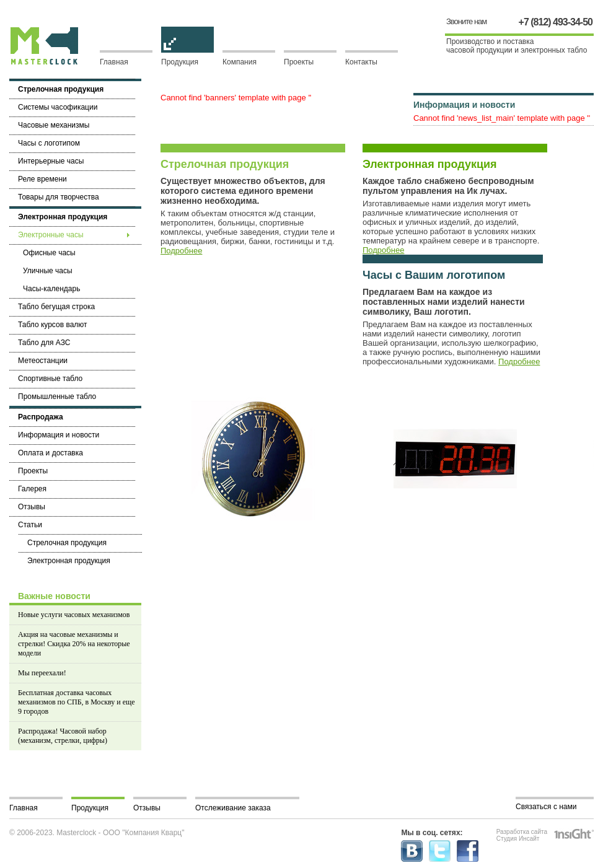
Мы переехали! (42, 673)
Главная (114, 62)
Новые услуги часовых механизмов (74, 615)
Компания (240, 62)
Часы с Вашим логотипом (434, 275)
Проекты (299, 62)
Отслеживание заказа (233, 808)
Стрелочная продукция (225, 164)
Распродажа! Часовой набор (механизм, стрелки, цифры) (63, 736)
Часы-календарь (51, 289)
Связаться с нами (546, 807)
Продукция (187, 58)
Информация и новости (464, 105)
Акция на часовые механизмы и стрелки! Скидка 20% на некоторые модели (74, 644)
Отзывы (147, 808)
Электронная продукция (430, 164)
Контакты (361, 62)
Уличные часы (48, 271)
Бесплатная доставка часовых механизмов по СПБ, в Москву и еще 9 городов (77, 702)
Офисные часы (49, 253)
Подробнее (181, 251)
